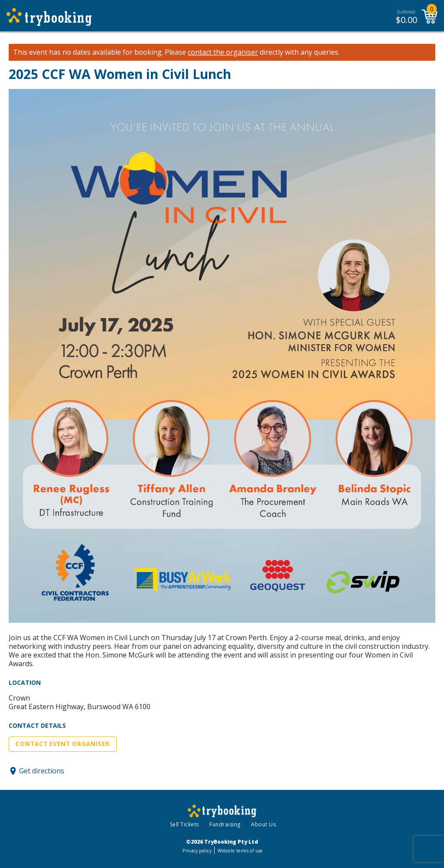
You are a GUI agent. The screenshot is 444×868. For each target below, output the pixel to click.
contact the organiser (223, 52)
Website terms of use (240, 851)
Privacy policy (197, 851)
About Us (263, 824)
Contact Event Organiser (63, 744)
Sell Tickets (184, 824)
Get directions (42, 771)
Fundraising (225, 824)
